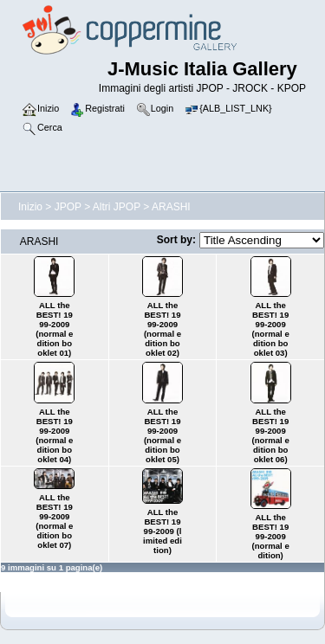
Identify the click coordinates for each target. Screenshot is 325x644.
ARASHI (171, 207)
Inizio (30, 207)
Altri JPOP (117, 207)
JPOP (68, 207)
